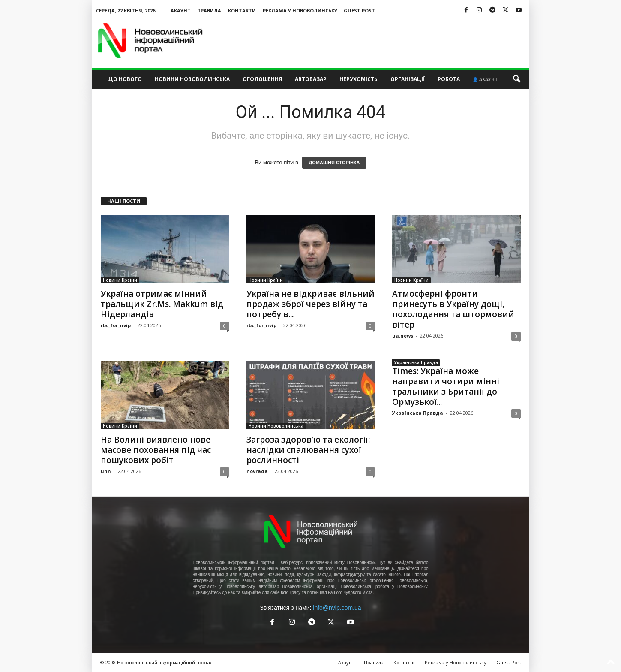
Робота (449, 79)
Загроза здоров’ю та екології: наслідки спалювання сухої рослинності (308, 450)
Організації (408, 79)
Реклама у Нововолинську (300, 11)
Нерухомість (358, 79)
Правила (209, 11)
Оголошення (262, 79)
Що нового (124, 79)
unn (106, 471)
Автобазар (311, 79)
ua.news (403, 336)
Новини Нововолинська (192, 79)
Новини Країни (120, 280)
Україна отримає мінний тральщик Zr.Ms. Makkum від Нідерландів (162, 304)
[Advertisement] (373, 40)
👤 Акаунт (485, 79)
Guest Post (359, 11)
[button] (516, 79)
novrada (257, 471)
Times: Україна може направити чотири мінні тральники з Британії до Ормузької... (446, 386)
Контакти (242, 11)
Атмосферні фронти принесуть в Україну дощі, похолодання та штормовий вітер (453, 309)
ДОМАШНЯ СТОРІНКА (334, 163)
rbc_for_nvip (116, 325)
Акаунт (181, 11)
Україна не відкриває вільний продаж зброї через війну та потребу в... (310, 304)
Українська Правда (416, 362)
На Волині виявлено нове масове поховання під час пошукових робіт (156, 450)
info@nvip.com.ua (337, 608)
